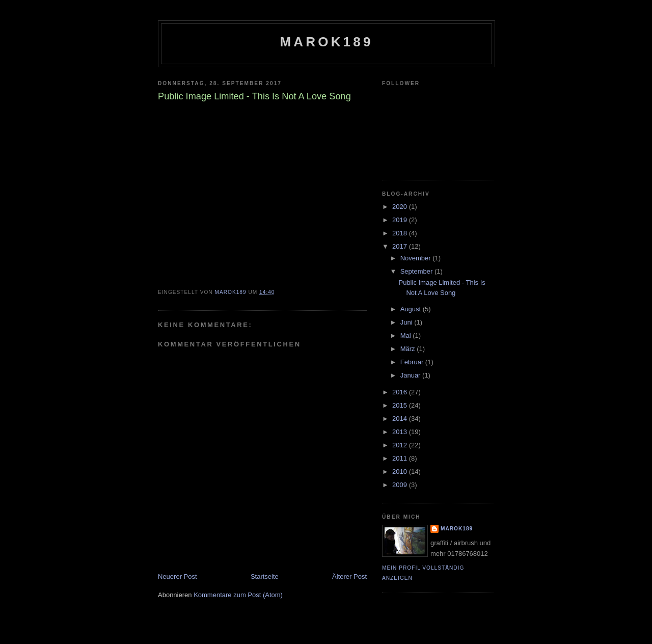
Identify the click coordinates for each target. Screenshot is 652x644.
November (417, 258)
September (417, 271)
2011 (401, 458)
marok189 (326, 42)
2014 (401, 419)
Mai (407, 336)
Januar (411, 375)
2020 (401, 207)
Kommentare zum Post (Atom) (238, 595)
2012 (401, 445)
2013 (401, 432)
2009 (401, 485)
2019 (401, 220)
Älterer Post (349, 576)
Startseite (265, 576)
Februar (413, 362)
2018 (401, 233)
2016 (401, 392)
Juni (407, 322)
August (412, 309)
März (409, 349)
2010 (401, 472)
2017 (401, 246)
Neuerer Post (178, 576)
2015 (401, 405)
